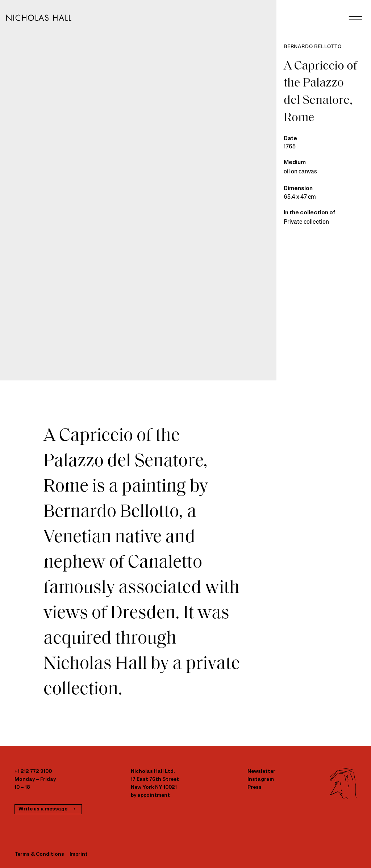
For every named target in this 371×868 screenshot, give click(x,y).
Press (255, 787)
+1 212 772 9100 (33, 772)
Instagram (261, 779)
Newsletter (261, 772)
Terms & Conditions (39, 854)
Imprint (79, 854)
